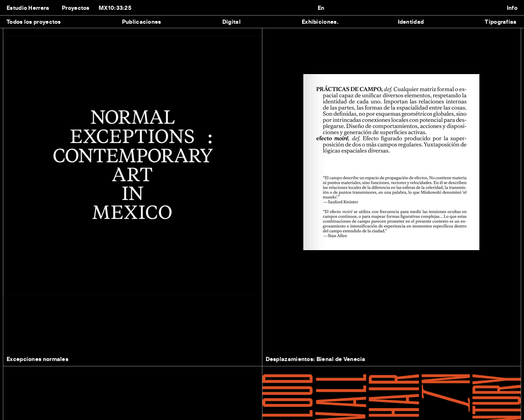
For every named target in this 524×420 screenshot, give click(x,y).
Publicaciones (142, 21)
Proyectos (76, 8)
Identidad (411, 21)
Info (512, 8)
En (321, 8)
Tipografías (500, 21)
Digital (232, 21)
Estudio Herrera (28, 8)
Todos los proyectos (34, 21)
